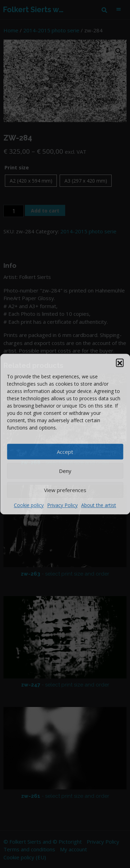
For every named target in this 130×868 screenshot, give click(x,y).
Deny (65, 471)
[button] (120, 362)
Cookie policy (29, 505)
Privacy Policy (62, 505)
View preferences (65, 490)
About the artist (99, 505)
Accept (65, 452)
